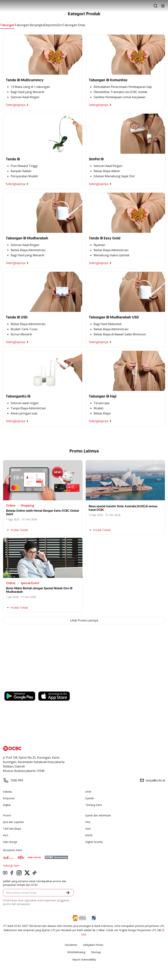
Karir (88, 829)
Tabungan (7, 25)
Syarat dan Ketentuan (98, 815)
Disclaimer (71, 945)
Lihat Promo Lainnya (84, 621)
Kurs (6, 835)
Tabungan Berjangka (29, 25)
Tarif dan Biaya (12, 829)
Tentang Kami (94, 805)
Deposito (50, 25)
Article (89, 835)
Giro (60, 25)
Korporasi (9, 798)
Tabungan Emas (74, 25)
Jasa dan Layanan (13, 822)
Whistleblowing (76, 952)
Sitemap (96, 952)
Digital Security (94, 842)
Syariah (90, 798)
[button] (68, 893)
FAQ (88, 822)
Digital (7, 805)
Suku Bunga (10, 842)
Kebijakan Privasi (93, 945)
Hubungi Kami (11, 866)
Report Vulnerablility (84, 959)
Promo (7, 815)
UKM (88, 792)
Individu (7, 792)
